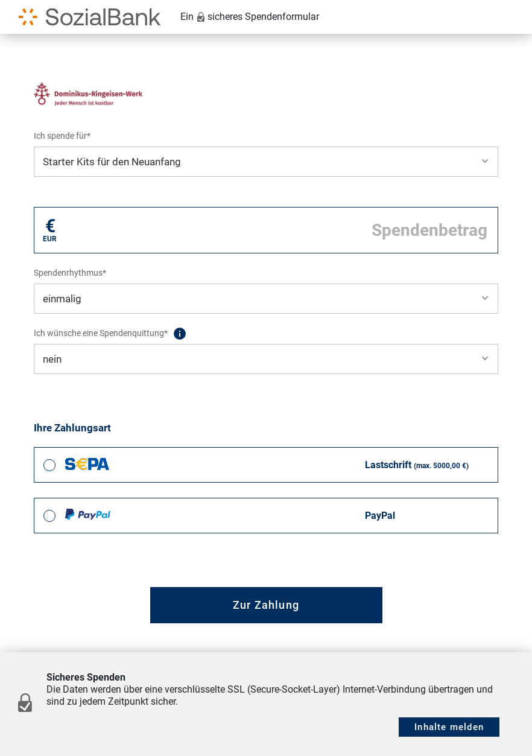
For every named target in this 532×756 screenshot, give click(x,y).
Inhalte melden (449, 727)
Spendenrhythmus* (70, 273)
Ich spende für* (62, 136)
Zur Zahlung (266, 605)
